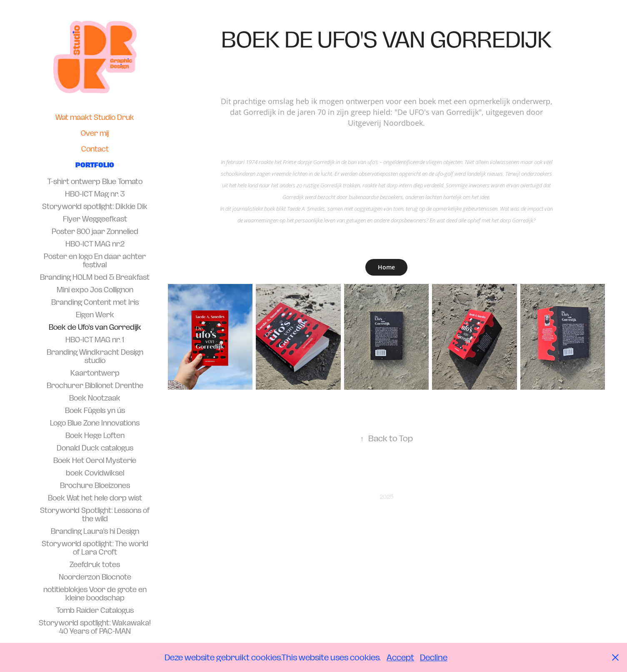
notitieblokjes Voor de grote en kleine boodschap (95, 594)
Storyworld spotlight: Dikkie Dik (95, 207)
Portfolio (95, 165)
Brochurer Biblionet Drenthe (95, 386)
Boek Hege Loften (95, 436)
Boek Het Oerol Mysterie (95, 460)
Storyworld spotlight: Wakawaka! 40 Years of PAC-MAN (95, 627)
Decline (434, 657)
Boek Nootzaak (95, 398)
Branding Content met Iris (95, 302)
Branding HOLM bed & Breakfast (95, 277)
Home (386, 267)
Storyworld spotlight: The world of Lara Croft (95, 548)
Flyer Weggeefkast (95, 219)
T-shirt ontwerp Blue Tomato (95, 182)
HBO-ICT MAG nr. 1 (95, 340)
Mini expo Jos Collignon (95, 290)
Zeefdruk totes (95, 565)
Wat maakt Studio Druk (95, 117)
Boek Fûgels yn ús (95, 411)
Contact (95, 149)
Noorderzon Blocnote (95, 577)
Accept (400, 657)
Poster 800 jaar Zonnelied (95, 231)
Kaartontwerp (95, 373)
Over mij (95, 133)
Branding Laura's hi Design (95, 531)
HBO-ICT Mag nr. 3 (95, 194)
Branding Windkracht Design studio (95, 356)
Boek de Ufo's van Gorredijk (95, 327)
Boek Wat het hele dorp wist (95, 498)
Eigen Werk (95, 315)
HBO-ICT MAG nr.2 (95, 244)
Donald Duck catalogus (95, 448)
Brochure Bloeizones (95, 485)
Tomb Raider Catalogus (95, 610)
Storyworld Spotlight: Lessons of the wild (95, 515)
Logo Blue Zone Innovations (95, 423)
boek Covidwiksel (95, 473)
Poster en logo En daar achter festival (95, 261)
